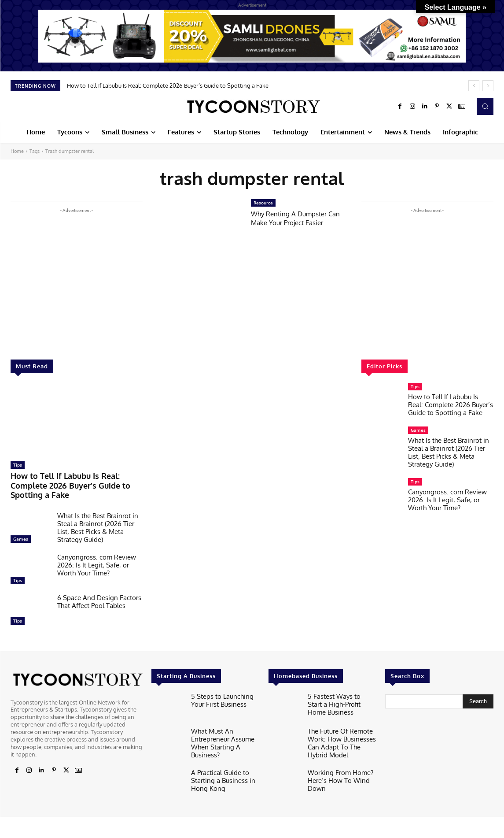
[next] (488, 86)
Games (21, 526)
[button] (485, 106)
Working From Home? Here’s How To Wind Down (336, 762)
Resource (263, 203)
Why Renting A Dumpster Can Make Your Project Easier (301, 218)
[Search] (478, 689)
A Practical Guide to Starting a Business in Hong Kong (219, 762)
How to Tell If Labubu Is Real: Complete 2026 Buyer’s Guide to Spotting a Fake (168, 85)
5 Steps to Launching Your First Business (225, 686)
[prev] (474, 86)
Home (17, 151)
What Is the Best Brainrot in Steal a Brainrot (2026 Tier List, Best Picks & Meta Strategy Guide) (98, 515)
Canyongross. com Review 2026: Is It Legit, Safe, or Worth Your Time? (97, 552)
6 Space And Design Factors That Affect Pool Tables (99, 589)
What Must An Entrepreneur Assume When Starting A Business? (219, 728)
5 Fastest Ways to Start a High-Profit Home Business (342, 686)
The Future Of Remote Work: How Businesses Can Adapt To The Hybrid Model (340, 728)
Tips (18, 465)
